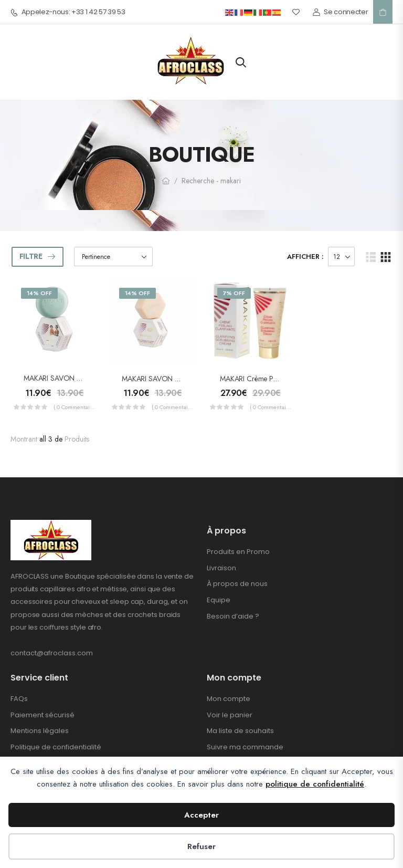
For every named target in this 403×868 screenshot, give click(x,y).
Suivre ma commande (245, 747)
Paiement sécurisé (43, 715)
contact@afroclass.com (52, 653)
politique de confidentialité (315, 784)
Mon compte (229, 699)
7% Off (234, 293)
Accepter (201, 815)
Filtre (31, 256)
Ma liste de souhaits (240, 731)
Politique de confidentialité (56, 747)
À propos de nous (237, 584)
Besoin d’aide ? (233, 616)
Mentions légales (40, 731)
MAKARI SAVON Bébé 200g (67, 378)
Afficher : (305, 257)
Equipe (219, 600)
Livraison (221, 568)
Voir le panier (230, 715)
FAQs (19, 699)
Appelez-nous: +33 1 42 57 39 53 (68, 12)
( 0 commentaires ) (75, 407)
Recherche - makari (211, 181)
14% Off (39, 293)
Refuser (201, 846)
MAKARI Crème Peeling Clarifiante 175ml (282, 379)
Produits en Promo (238, 552)
